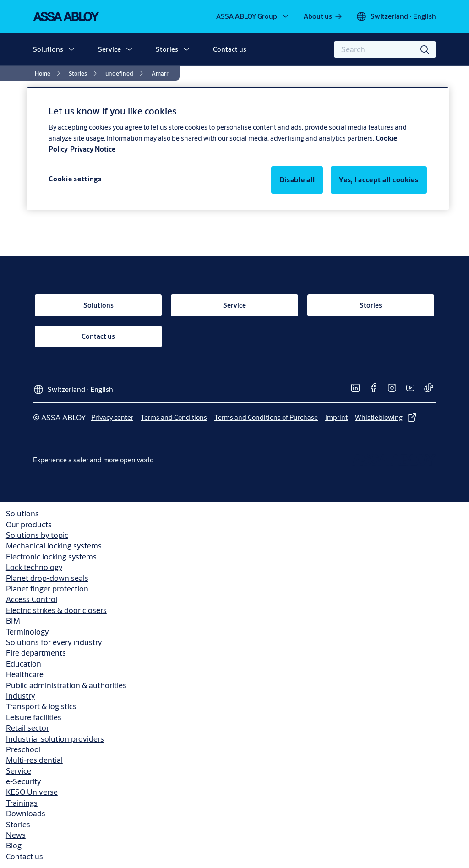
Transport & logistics (41, 706)
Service (109, 49)
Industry (20, 696)
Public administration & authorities (66, 685)
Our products (29, 524)
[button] (71, 49)
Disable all (297, 180)
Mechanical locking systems (54, 545)
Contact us (230, 49)
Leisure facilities (34, 717)
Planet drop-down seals (47, 578)
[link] (323, 16)
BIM (13, 621)
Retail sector (27, 728)
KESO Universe (32, 792)
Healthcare (25, 674)
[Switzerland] (396, 16)
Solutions (48, 49)
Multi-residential (34, 760)
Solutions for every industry (54, 642)
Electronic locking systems (51, 556)
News (16, 835)
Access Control (32, 599)
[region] (238, 148)
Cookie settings (75, 179)
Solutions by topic (37, 535)
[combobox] (385, 49)
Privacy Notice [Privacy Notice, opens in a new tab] (93, 149)
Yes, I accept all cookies (379, 180)
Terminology (27, 632)
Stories (167, 49)
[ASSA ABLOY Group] (253, 16)
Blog (14, 845)
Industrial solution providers (55, 739)
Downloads (26, 813)
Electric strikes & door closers (56, 610)
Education (24, 664)
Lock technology (34, 567)
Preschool (23, 749)
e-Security (23, 781)
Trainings (22, 803)
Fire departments (36, 653)
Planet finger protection (47, 589)
